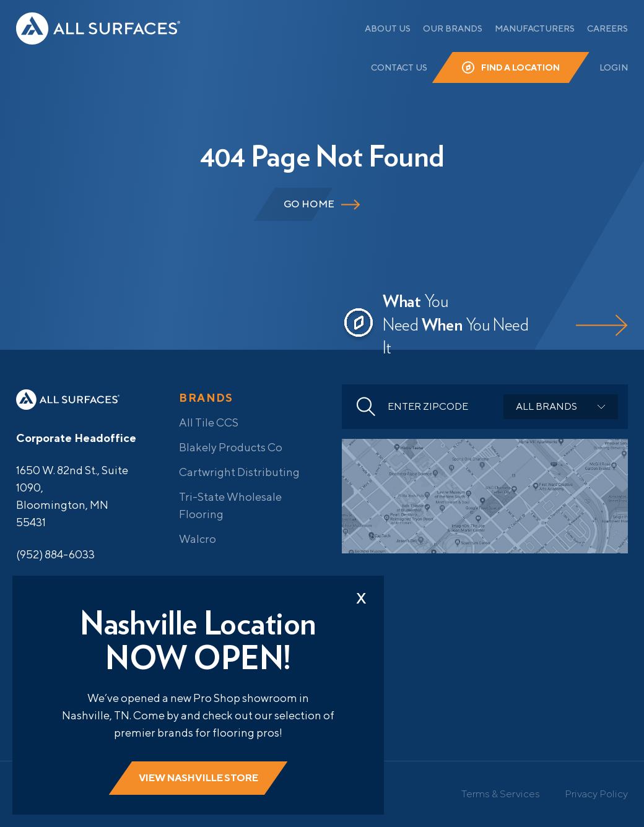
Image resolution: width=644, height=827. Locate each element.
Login (614, 67)
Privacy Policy (596, 794)
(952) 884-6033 (55, 554)
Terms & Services (501, 794)
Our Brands (453, 28)
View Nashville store (198, 778)
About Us (388, 28)
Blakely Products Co (231, 447)
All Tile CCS (209, 422)
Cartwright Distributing (239, 472)
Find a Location (520, 67)
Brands (206, 398)
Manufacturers (535, 28)
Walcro (198, 539)
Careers (607, 28)
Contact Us (399, 67)
